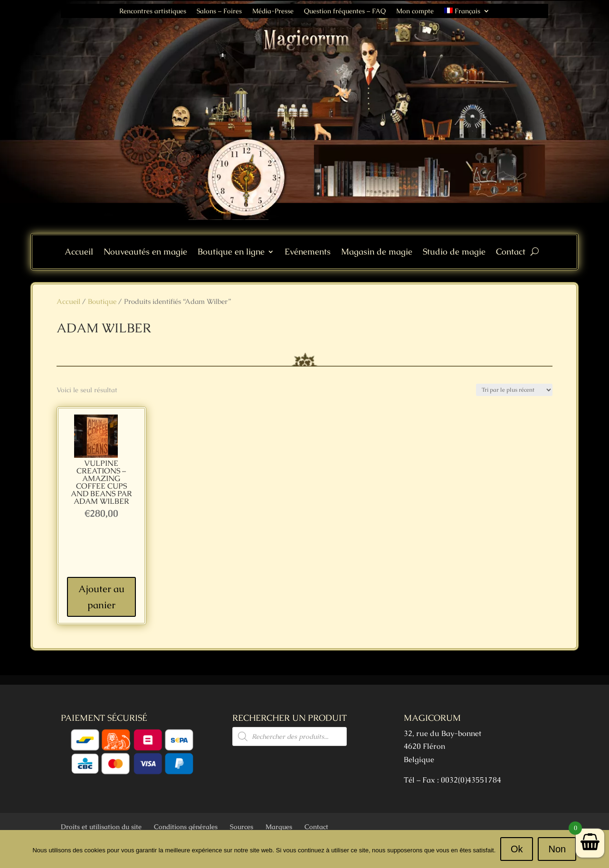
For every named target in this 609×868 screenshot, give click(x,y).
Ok (517, 849)
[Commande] (514, 390)
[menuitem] (467, 13)
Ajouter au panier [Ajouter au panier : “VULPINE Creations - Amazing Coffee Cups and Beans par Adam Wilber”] (101, 597)
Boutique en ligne (231, 253)
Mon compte (415, 11)
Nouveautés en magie (145, 253)
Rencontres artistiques (153, 11)
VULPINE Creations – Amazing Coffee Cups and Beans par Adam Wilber (101, 482)
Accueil (79, 253)
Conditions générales (186, 827)
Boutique (102, 301)
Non (557, 849)
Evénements (308, 253)
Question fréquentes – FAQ (345, 11)
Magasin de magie (377, 253)
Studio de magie (454, 253)
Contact (511, 253)
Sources (242, 827)
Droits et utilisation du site (101, 827)
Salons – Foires (219, 11)
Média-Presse (273, 11)
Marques (279, 827)
